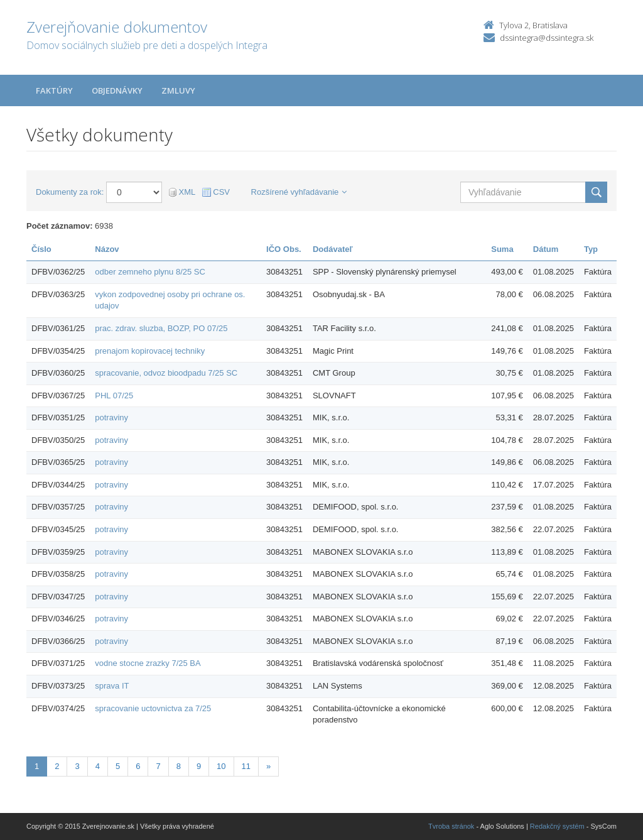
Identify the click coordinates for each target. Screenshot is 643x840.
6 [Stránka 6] (138, 766)
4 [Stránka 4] (98, 766)
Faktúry (54, 90)
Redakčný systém (557, 826)
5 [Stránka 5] (118, 766)
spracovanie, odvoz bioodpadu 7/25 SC (166, 373)
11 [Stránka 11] (246, 766)
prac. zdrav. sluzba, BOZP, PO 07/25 (161, 328)
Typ (591, 249)
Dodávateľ (333, 249)
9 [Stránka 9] (199, 766)
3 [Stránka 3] (77, 766)
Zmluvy (178, 90)
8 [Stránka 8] (179, 766)
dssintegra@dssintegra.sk (547, 38)
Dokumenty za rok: (70, 192)
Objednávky (117, 90)
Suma (502, 249)
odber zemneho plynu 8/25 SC (150, 272)
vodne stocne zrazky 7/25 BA (148, 663)
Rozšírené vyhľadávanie (299, 192)
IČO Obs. (284, 249)
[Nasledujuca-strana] (268, 767)
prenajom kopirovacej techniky (150, 351)
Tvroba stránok (451, 826)
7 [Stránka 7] (158, 766)
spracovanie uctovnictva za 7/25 (153, 708)
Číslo (41, 249)
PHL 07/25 (114, 395)
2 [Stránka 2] (57, 766)
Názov (107, 249)
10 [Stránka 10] (221, 766)
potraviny (111, 417)
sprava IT (112, 686)
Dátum (546, 249)
